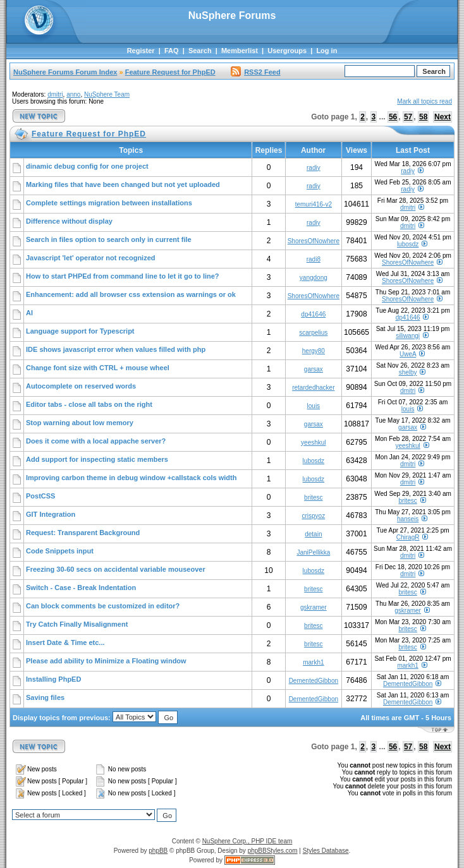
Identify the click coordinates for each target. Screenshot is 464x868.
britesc (313, 497)
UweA (408, 354)
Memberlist (240, 51)
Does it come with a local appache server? (96, 441)
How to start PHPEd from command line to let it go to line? (123, 276)
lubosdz (408, 244)
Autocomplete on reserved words (81, 386)
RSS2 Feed (255, 72)
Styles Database (326, 851)
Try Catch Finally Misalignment (77, 624)
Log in (327, 51)
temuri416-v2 (314, 204)
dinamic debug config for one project (87, 166)
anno (73, 94)
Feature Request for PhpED (170, 72)
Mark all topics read (424, 101)
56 (393, 117)
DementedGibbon (314, 681)
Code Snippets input (60, 551)
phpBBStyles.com (273, 851)
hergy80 (314, 351)
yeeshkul (313, 443)
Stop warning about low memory (80, 423)
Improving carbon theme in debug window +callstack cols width (131, 478)
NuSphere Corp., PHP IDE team (247, 841)
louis (314, 406)
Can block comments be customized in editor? (103, 606)
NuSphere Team (107, 94)
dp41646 (313, 314)
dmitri (55, 94)
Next (443, 117)
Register (141, 51)
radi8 (314, 259)
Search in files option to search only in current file (109, 239)
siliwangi (408, 336)
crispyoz (313, 516)
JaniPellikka (313, 552)
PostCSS (40, 496)
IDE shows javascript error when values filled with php (116, 349)
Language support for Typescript (80, 331)
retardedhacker (313, 388)
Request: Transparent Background (83, 533)
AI (29, 313)
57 (408, 117)
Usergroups (287, 51)
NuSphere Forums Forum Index (65, 72)
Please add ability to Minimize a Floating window (106, 661)
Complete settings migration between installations (109, 203)
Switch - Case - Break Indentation (81, 588)
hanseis (408, 519)
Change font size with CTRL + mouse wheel (98, 368)
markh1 (313, 662)
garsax (314, 369)
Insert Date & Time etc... (65, 642)
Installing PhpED (53, 679)
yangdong (314, 278)
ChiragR (408, 537)
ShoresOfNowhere (314, 241)
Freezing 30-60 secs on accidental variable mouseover (116, 569)
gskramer (314, 607)
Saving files (45, 697)
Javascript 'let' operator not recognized (91, 258)
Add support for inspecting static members (97, 459)
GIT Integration (51, 514)
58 (423, 117)
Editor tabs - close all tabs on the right (89, 404)
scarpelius (313, 333)
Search (200, 51)
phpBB (158, 851)
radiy (314, 168)
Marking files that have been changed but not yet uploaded (123, 184)
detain (313, 534)
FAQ (172, 51)
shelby (408, 372)
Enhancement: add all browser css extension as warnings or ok (131, 294)
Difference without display (69, 221)
